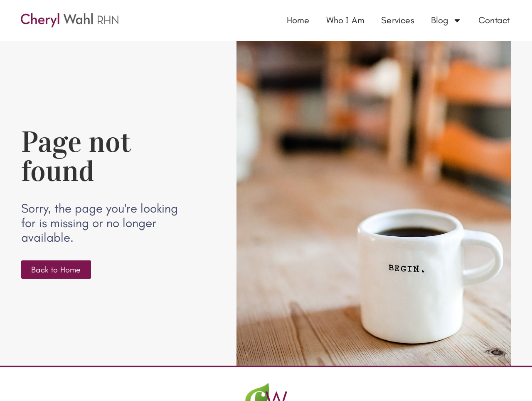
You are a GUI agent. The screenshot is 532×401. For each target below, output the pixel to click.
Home (298, 20)
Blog (446, 20)
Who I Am (346, 20)
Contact (494, 20)
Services (398, 20)
